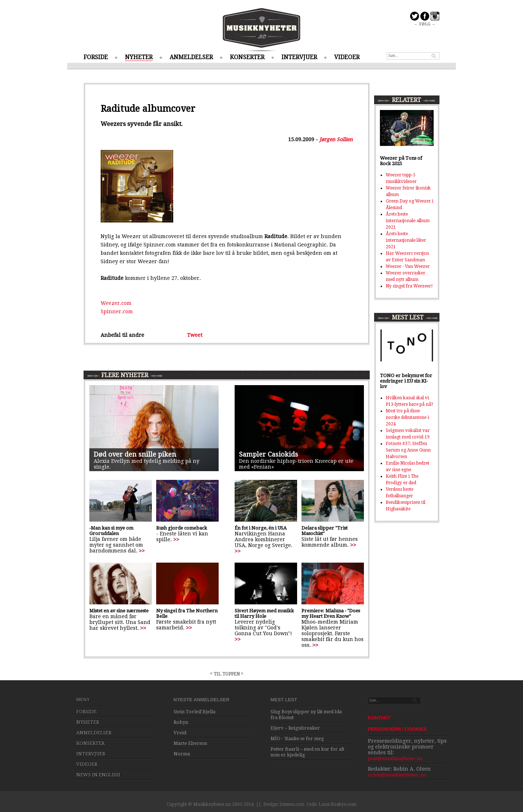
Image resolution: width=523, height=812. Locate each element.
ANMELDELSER (191, 57)
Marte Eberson (190, 743)
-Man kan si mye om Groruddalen (111, 531)
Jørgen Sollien (336, 139)
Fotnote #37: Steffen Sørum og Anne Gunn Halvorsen (408, 450)
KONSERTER (247, 57)
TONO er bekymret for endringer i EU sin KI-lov (406, 381)
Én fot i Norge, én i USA (261, 528)
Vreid (180, 733)
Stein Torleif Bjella (194, 712)
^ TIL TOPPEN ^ (227, 674)
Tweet (195, 335)
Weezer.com (116, 303)
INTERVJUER (299, 57)
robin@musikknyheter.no (397, 775)
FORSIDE (96, 57)
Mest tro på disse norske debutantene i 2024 (407, 417)
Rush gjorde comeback (182, 528)
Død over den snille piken (135, 454)
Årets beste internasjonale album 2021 (408, 221)
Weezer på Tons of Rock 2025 (401, 161)
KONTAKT (379, 718)
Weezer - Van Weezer (408, 266)
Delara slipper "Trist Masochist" (325, 531)
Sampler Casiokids (269, 454)
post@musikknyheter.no (395, 758)
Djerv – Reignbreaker (295, 728)
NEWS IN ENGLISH (98, 775)
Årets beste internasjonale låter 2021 (406, 240)
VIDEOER (347, 57)
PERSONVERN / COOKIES (397, 729)
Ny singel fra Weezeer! (409, 286)
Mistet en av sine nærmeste (119, 611)
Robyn (181, 722)
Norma (182, 754)
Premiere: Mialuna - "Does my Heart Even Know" (331, 613)
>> (142, 551)
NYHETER (139, 57)
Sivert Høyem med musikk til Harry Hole (264, 613)
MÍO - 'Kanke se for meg (297, 738)
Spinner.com (117, 311)
